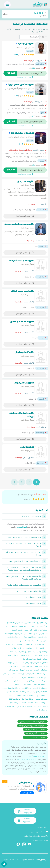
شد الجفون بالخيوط (14, 663)
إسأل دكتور (27, 793)
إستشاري (30, 51)
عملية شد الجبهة (29, 695)
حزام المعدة (18, 641)
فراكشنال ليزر (43, 706)
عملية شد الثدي (42, 695)
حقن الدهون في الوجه (14, 644)
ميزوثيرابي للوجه (42, 710)
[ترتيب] (29, 37)
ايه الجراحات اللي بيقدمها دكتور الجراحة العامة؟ (24, 585)
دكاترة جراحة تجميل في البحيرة (35, 729)
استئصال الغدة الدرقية (26, 626)
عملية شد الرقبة (27, 699)
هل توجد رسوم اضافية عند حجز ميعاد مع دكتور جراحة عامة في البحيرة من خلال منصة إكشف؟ (24, 569)
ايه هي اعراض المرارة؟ (33, 598)
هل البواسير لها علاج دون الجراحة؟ (29, 592)
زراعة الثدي (31, 652)
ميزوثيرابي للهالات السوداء (14, 706)
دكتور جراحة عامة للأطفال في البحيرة (33, 756)
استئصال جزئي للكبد (41, 630)
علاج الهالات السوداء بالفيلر (37, 677)
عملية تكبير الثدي (41, 692)
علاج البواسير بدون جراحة (26, 673)
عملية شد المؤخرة (41, 703)
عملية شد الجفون (15, 695)
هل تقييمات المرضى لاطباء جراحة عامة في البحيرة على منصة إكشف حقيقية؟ (23, 578)
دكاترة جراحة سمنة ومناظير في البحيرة (33, 722)
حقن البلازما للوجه (41, 644)
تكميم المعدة (9, 634)
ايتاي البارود (41, 277)
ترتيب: (42, 37)
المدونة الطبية (42, 827)
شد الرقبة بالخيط (26, 666)
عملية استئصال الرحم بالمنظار (16, 681)
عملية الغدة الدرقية (41, 684)
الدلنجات (42, 399)
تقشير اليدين (43, 634)
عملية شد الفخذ (15, 699)
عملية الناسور (26, 688)
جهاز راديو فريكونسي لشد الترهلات (36, 641)
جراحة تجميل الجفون (13, 637)
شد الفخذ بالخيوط (12, 666)
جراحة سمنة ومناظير (16, 150)
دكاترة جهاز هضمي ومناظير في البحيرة (32, 726)
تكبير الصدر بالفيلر (21, 634)
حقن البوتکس (28, 644)
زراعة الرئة (22, 652)
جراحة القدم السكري (29, 637)
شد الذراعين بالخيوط (41, 666)
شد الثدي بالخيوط (12, 655)
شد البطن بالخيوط (41, 655)
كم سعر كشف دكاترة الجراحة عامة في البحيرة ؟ (24, 562)
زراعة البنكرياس (42, 652)
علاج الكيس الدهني (9, 673)
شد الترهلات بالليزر (27, 655)
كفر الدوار (42, 210)
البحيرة (25, 14)
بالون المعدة (28, 630)
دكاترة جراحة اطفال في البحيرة (35, 737)
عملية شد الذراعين (41, 699)
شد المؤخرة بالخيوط (41, 670)
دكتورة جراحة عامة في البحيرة (28, 759)
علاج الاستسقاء (42, 673)
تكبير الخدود (33, 634)
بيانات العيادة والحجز (25, 216)
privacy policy (41, 860)
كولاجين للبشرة (31, 706)
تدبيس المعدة (17, 630)
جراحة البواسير (43, 637)
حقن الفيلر (44, 648)
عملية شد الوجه (28, 703)
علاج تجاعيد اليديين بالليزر (18, 677)
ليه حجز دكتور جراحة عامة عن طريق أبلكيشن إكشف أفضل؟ (23, 554)
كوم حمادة (41, 463)
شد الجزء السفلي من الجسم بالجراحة (35, 659)
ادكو (44, 113)
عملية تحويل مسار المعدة (11, 688)
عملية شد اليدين (15, 703)
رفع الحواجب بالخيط (17, 648)
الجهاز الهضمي (22, 527)
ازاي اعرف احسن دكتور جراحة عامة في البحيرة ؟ (25, 538)
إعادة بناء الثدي (30, 623)
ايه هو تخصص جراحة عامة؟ (31, 517)
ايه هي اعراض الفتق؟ (34, 604)
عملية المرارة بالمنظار (40, 688)
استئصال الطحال (42, 626)
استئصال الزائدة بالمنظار (15, 623)
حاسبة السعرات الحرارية (40, 841)
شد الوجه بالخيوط (26, 670)
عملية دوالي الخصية (27, 692)
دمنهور (42, 161)
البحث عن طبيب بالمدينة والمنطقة (36, 836)
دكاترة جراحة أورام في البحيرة (36, 733)
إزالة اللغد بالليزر (42, 623)
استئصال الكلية (12, 626)
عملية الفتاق (28, 684)
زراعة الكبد (14, 652)
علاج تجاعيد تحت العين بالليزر (38, 681)
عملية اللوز (18, 684)
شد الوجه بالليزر (13, 670)
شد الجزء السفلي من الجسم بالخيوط (35, 663)
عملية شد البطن (12, 692)
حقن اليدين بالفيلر (32, 648)
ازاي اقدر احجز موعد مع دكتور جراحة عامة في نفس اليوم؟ (23, 545)
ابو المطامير (41, 64)
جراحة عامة (28, 61)
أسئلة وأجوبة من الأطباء (39, 832)
